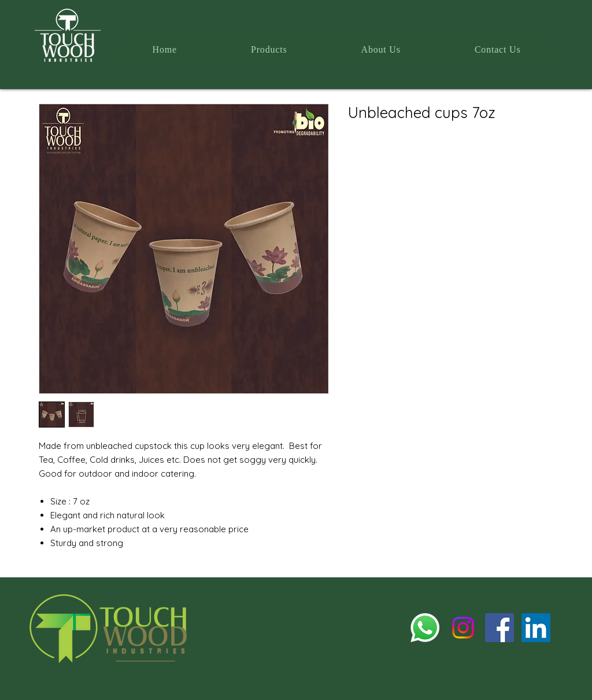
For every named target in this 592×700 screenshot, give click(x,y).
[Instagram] (463, 628)
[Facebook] (499, 628)
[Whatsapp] (425, 628)
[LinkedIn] (536, 628)
